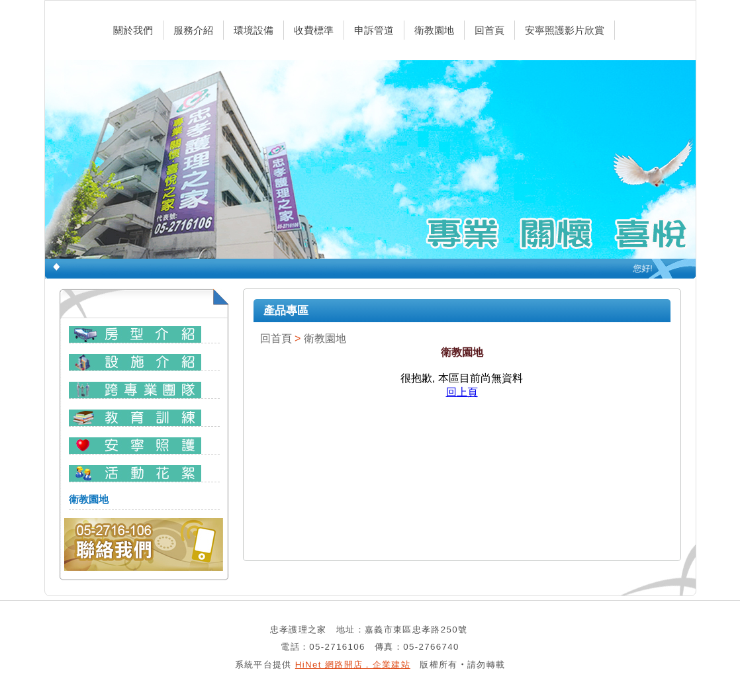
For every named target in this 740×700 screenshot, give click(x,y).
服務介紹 (193, 30)
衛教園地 (434, 30)
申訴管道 (374, 30)
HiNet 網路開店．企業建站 (353, 665)
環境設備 (254, 30)
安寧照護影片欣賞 (565, 30)
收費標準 (314, 30)
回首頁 (489, 30)
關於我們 (133, 30)
